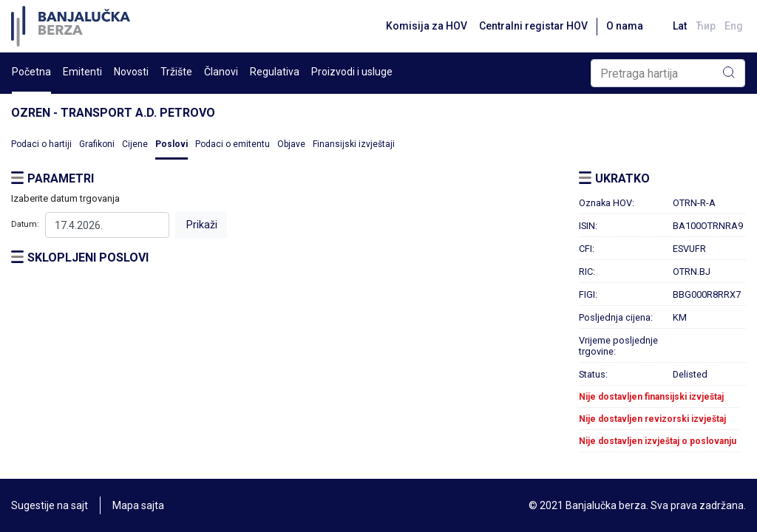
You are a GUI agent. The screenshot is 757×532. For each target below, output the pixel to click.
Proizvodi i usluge (352, 72)
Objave (291, 144)
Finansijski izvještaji (354, 144)
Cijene (135, 144)
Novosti (131, 72)
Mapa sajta (138, 505)
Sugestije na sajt (50, 505)
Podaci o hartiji (41, 144)
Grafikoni (97, 144)
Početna (31, 72)
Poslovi (172, 144)
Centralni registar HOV (533, 26)
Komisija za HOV (427, 26)
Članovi (221, 72)
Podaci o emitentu (232, 144)
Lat (680, 26)
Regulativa (275, 72)
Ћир (706, 26)
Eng (734, 26)
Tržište (176, 72)
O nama (625, 26)
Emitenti (82, 72)
